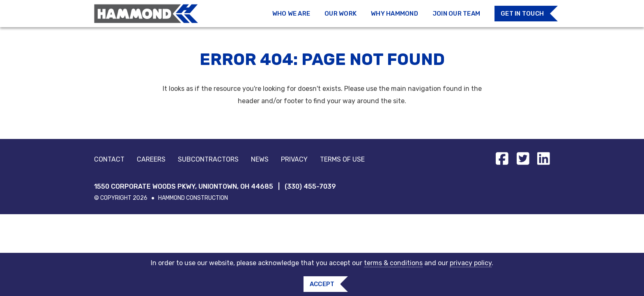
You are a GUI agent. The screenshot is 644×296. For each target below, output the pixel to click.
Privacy (294, 159)
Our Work (340, 14)
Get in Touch (522, 14)
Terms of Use (342, 159)
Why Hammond (394, 14)
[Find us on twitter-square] (523, 159)
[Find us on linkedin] (544, 159)
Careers (151, 159)
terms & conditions (393, 263)
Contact (109, 159)
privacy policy (471, 263)
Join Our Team (456, 14)
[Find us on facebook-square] (502, 159)
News (260, 159)
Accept (322, 284)
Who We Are (291, 14)
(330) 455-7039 (310, 186)
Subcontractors (208, 159)
